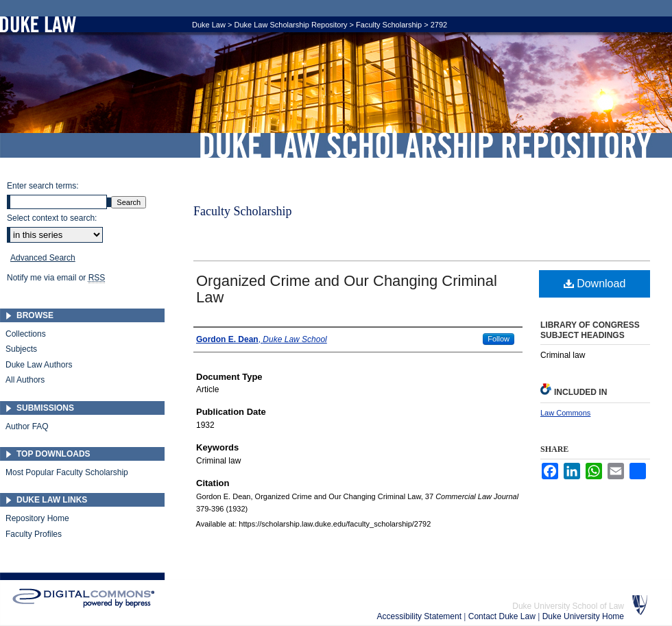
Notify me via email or (56, 278)
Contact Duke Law (503, 616)
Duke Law (209, 25)
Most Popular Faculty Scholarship (67, 472)
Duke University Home (583, 616)
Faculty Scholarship (389, 25)
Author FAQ (27, 426)
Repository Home (37, 518)
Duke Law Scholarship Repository (425, 145)
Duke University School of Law (568, 606)
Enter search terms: (43, 186)
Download (595, 284)
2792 (439, 25)
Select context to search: (52, 218)
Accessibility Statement (421, 616)
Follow (499, 339)
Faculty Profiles (34, 534)
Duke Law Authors (39, 365)
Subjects (21, 349)
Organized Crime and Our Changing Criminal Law (347, 289)
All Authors (25, 380)
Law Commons (565, 413)
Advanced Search (43, 258)
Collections (26, 334)
